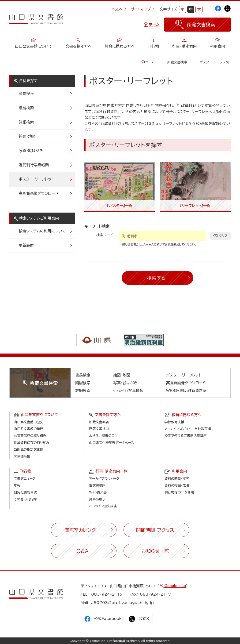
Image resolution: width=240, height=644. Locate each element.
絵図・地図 (27, 136)
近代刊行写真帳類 (34, 165)
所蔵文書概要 (99, 422)
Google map (175, 586)
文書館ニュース (25, 479)
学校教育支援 (174, 422)
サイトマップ (143, 9)
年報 (17, 485)
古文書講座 (97, 485)
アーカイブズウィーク (104, 479)
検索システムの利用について (42, 231)
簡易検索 (26, 94)
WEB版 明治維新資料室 (186, 391)
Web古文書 (98, 492)
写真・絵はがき (31, 151)
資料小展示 (97, 499)
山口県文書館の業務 (29, 429)
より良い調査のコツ (103, 436)
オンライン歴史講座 (103, 506)
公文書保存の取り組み (30, 436)
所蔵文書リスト (100, 429)
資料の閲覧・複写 (177, 479)
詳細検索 (26, 122)
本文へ (119, 9)
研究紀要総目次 (25, 492)
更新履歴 (26, 245)
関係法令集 (22, 456)
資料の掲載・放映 (177, 485)
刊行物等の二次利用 (179, 492)
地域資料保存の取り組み (32, 443)
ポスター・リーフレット (36, 179)
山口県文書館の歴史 (29, 422)
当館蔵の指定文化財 (29, 449)
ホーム (154, 24)
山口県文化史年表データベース (112, 443)
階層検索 (26, 108)
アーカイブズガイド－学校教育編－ (189, 429)
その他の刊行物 (25, 499)
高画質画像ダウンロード (39, 193)
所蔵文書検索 (177, 62)
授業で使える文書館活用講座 (186, 436)
